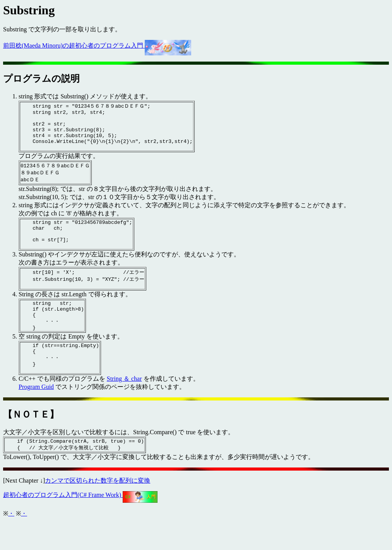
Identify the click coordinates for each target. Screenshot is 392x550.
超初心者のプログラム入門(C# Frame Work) (80, 524)
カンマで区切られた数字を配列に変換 (98, 510)
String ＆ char (124, 406)
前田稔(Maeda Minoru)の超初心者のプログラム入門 (97, 46)
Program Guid (36, 414)
